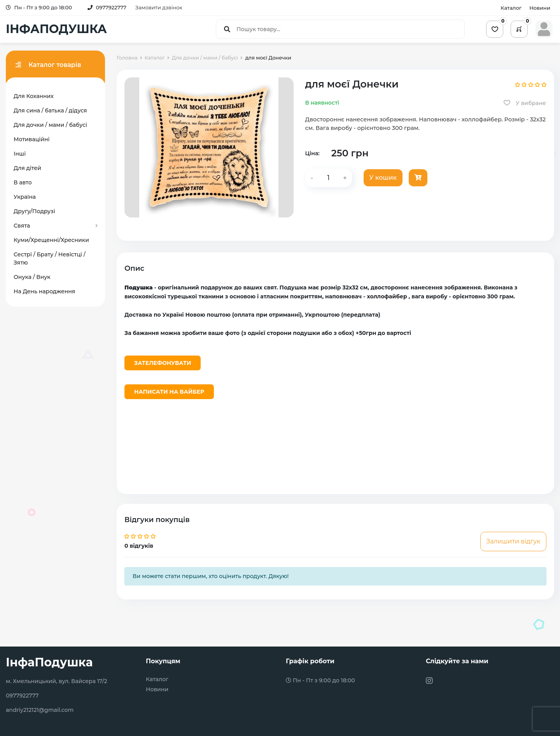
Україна (25, 197)
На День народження (44, 291)
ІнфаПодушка (49, 662)
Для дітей (27, 168)
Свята (22, 226)
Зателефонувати (163, 363)
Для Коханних (34, 96)
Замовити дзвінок (159, 7)
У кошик (383, 178)
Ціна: (312, 153)
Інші (20, 154)
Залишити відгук (513, 541)
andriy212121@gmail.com (40, 710)
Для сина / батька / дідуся (50, 110)
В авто (23, 182)
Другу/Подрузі (34, 211)
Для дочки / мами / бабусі (50, 125)
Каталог (511, 8)
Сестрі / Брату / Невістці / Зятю (50, 258)
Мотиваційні (31, 139)
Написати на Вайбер (169, 392)
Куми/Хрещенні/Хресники (51, 240)
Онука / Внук (32, 277)
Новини (540, 8)
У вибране (525, 103)
